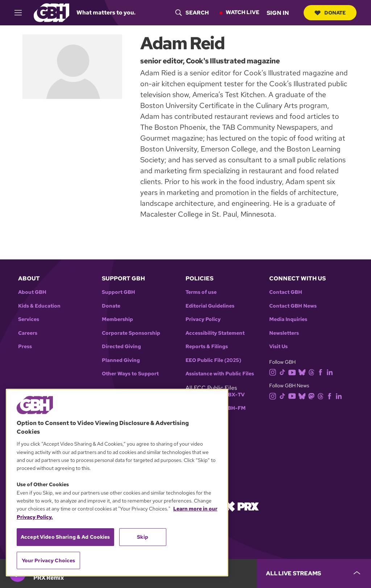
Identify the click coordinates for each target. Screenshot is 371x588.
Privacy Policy (203, 319)
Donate (330, 13)
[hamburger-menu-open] (21, 13)
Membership (117, 319)
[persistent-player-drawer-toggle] (314, 574)
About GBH (32, 292)
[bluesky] (303, 372)
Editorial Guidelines (210, 306)
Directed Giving (121, 347)
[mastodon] (313, 395)
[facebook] (322, 372)
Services (29, 319)
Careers (28, 333)
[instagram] (274, 372)
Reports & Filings (207, 347)
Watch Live (243, 12)
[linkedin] (331, 372)
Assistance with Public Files (220, 374)
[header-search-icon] (192, 13)
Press (25, 347)
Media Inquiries (288, 319)
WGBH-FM (232, 408)
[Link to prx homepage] (242, 506)
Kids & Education (39, 306)
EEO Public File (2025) (213, 360)
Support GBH (118, 292)
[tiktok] (284, 372)
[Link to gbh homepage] (51, 12)
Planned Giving (121, 360)
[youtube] (293, 372)
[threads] (313, 372)
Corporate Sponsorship (131, 333)
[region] (117, 483)
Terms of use (201, 292)
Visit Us (278, 347)
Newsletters (284, 333)
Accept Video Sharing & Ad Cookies (65, 537)
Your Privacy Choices (49, 560)
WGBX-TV (232, 395)
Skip (143, 537)
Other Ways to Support (130, 374)
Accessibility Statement (215, 333)
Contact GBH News (293, 306)
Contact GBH (286, 292)
